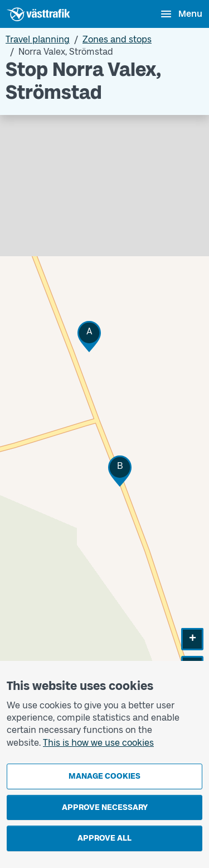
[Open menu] (181, 14)
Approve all (104, 838)
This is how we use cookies (98, 743)
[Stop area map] (104, 419)
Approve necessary (105, 807)
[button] (89, 336)
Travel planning (38, 39)
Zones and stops (117, 39)
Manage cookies (104, 776)
